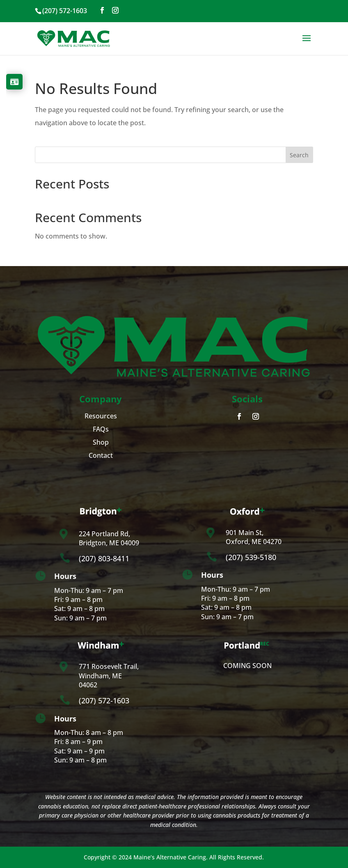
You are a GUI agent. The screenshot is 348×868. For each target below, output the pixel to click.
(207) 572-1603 (104, 700)
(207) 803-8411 (104, 558)
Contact (101, 455)
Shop (101, 442)
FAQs (101, 429)
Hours (65, 576)
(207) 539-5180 (251, 557)
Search (299, 155)
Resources (101, 416)
